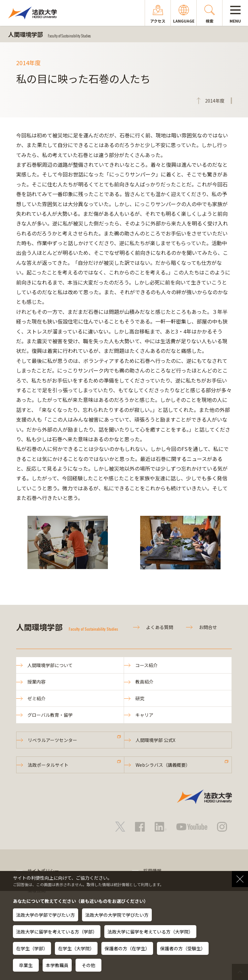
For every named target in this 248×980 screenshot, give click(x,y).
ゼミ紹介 (36, 698)
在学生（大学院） (76, 948)
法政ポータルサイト (48, 765)
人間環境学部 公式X (155, 740)
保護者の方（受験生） (183, 948)
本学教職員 (57, 965)
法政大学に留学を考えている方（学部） (57, 932)
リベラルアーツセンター (52, 740)
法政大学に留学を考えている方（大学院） (150, 932)
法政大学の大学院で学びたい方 (117, 915)
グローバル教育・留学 (50, 715)
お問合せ (208, 627)
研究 (140, 698)
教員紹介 (144, 682)
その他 (88, 965)
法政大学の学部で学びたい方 (46, 915)
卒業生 (26, 965)
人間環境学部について (50, 665)
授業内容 (36, 682)
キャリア (144, 715)
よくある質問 (160, 627)
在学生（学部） (32, 948)
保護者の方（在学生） (127, 948)
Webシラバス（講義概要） (163, 765)
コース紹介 (146, 665)
